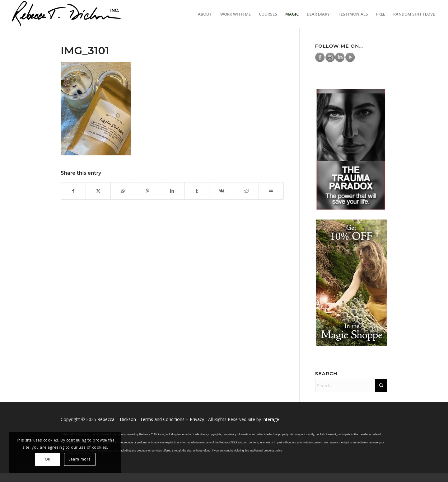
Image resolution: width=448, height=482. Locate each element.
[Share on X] (98, 191)
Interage (271, 419)
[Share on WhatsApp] (123, 191)
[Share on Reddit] (246, 191)
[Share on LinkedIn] (172, 191)
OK (48, 459)
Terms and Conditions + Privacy (172, 419)
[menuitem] (205, 14)
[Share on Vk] (222, 191)
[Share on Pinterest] (147, 191)
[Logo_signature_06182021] (67, 14)
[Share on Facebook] (73, 191)
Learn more (80, 459)
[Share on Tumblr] (197, 191)
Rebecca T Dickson (117, 419)
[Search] (351, 386)
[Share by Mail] (271, 191)
